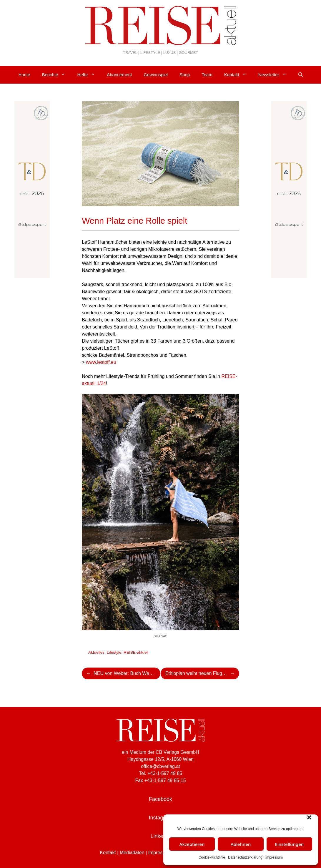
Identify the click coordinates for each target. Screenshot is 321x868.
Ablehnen (241, 844)
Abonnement (119, 75)
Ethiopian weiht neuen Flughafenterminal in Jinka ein (202, 673)
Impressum (274, 857)
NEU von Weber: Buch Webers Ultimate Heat (127, 673)
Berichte (56, 75)
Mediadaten (132, 853)
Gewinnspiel (156, 75)
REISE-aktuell (136, 652)
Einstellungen (289, 844)
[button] (309, 817)
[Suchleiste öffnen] (301, 75)
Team (207, 75)
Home (24, 75)
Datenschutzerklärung (245, 857)
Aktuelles (96, 652)
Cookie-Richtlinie (212, 857)
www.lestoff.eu (101, 362)
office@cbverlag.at (160, 766)
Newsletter (275, 75)
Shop (185, 75)
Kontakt (238, 75)
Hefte (89, 75)
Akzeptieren (192, 844)
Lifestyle (114, 652)
